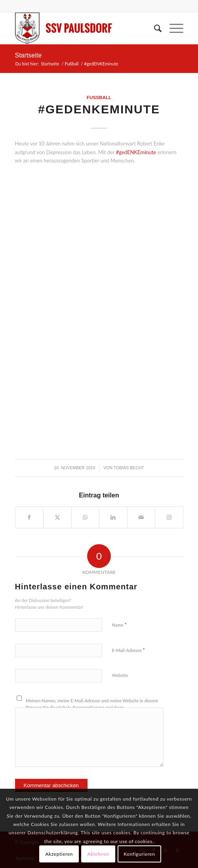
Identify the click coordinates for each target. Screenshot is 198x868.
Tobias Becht (129, 468)
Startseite (29, 55)
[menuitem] (154, 28)
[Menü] (172, 28)
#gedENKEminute (136, 152)
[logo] (82, 28)
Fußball (99, 97)
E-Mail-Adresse (129, 650)
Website (120, 675)
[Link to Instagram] (169, 517)
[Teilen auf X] (57, 517)
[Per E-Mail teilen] (141, 517)
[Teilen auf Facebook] (30, 517)
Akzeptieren (59, 854)
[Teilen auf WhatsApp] (86, 517)
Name (119, 625)
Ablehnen (98, 854)
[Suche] (154, 28)
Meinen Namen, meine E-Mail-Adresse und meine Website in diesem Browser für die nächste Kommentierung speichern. (92, 704)
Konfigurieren (139, 854)
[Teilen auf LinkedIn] (113, 517)
